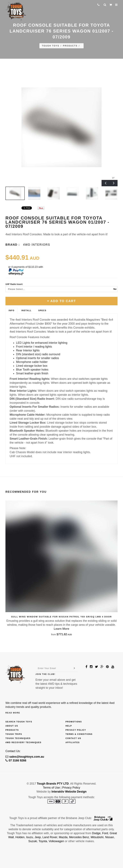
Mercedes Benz (79, 837)
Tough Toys (51, 46)
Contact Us (73, 738)
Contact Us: (13, 751)
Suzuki (33, 841)
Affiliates (73, 742)
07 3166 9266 (16, 760)
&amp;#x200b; (13, 208)
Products (70, 46)
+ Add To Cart (61, 301)
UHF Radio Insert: (14, 284)
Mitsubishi (97, 837)
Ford (105, 833)
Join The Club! (45, 674)
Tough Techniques (18, 738)
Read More (13, 713)
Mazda (63, 837)
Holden (20, 837)
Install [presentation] (26, 311)
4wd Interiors (37, 245)
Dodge (96, 833)
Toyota (43, 841)
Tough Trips (14, 734)
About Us (12, 726)
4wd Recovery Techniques (23, 742)
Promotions (74, 722)
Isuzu (30, 837)
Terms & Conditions (79, 734)
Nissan (109, 837)
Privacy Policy (76, 730)
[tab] (12, 311)
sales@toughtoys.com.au (25, 757)
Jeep (38, 837)
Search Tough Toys (19, 722)
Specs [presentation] (42, 311)
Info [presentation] (12, 311)
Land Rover (50, 837)
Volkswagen (56, 841)
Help (69, 726)
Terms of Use (51, 788)
